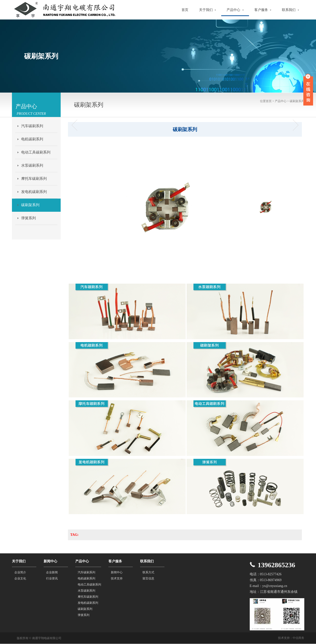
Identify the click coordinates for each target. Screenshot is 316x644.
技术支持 (117, 578)
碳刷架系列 (30, 205)
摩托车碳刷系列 (34, 179)
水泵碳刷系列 (32, 165)
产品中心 (235, 10)
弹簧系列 (29, 218)
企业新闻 (52, 572)
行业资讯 (52, 578)
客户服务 (263, 10)
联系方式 (148, 572)
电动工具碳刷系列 (36, 152)
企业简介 (20, 572)
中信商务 (298, 638)
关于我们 (208, 10)
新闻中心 (117, 572)
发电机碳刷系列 (34, 192)
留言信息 (148, 578)
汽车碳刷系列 (32, 126)
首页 (185, 10)
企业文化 (20, 578)
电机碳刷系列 (32, 139)
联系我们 (290, 10)
